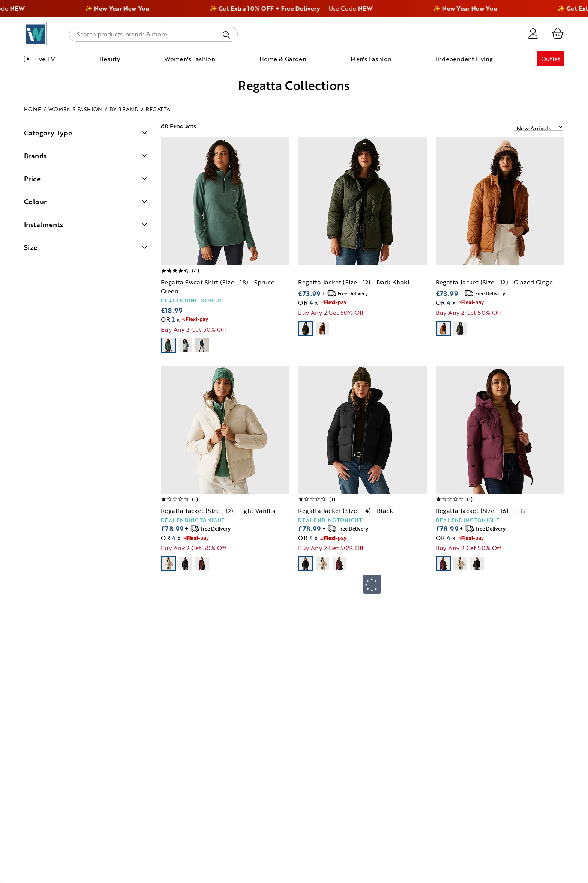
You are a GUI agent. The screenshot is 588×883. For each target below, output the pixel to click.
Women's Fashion (75, 109)
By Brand (124, 109)
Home (33, 109)
